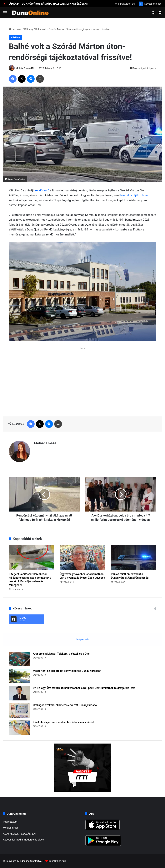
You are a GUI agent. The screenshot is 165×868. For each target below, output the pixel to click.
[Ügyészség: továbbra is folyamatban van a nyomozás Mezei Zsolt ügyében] (82, 558)
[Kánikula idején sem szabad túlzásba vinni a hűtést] (19, 727)
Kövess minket (150, 4)
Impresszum (10, 822)
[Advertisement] (82, 378)
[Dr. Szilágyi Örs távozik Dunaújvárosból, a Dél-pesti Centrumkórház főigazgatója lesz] (19, 693)
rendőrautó (42, 190)
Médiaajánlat (10, 828)
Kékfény (29, 29)
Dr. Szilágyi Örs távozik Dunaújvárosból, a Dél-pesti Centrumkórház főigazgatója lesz (84, 688)
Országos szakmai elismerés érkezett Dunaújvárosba (65, 705)
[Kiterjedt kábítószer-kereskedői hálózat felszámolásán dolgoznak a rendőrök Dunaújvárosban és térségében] (31, 558)
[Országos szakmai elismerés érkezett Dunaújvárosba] (19, 710)
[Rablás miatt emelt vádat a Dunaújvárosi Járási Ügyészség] (134, 558)
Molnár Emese (23, 68)
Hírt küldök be (125, 4)
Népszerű (82, 639)
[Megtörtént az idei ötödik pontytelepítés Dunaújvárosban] (19, 676)
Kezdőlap (15, 29)
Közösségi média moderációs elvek (23, 840)
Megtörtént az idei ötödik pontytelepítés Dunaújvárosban (67, 671)
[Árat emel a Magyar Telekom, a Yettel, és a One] (19, 659)
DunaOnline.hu (57, 861)
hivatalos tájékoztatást (135, 195)
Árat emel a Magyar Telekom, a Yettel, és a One (61, 654)
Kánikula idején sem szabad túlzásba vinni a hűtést (64, 722)
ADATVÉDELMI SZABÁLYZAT (20, 834)
